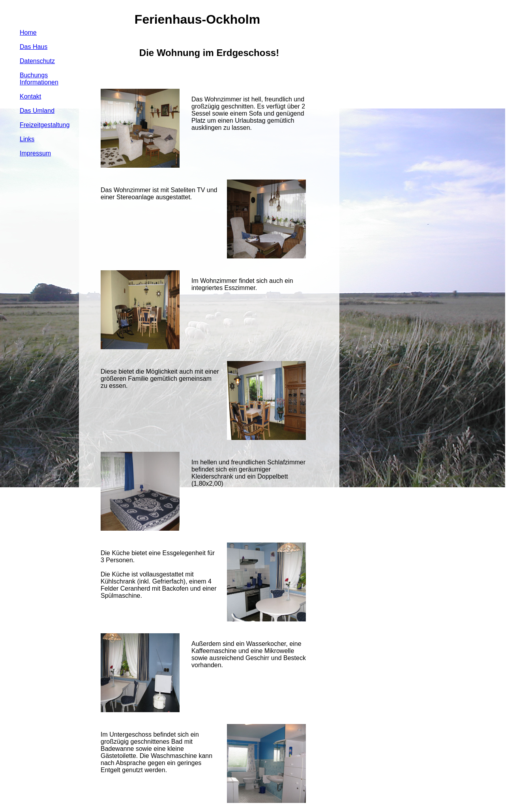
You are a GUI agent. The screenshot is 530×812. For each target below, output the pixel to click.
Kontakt (30, 96)
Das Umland (37, 111)
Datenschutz (37, 61)
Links (27, 139)
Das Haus (34, 47)
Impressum (35, 153)
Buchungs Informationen (39, 79)
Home (28, 33)
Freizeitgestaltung (45, 125)
